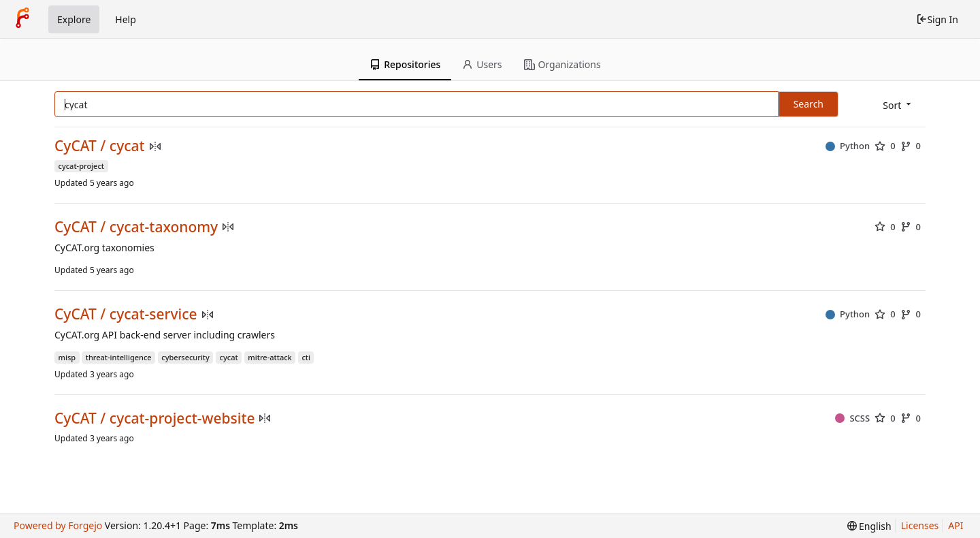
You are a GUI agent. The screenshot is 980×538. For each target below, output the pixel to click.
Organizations (562, 64)
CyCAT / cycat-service (126, 314)
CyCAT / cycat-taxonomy (136, 227)
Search (808, 104)
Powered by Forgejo (58, 525)
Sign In (937, 19)
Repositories (405, 64)
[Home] (22, 19)
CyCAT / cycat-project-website (154, 418)
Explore (74, 19)
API (955, 525)
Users (482, 64)
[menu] (898, 105)
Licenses (920, 525)
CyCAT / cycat (100, 146)
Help (126, 19)
